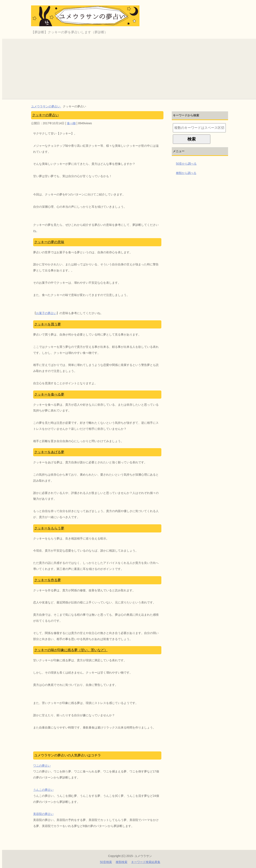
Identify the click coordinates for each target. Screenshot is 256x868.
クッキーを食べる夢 (49, 394)
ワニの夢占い (42, 766)
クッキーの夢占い (45, 115)
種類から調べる (186, 173)
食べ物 (71, 123)
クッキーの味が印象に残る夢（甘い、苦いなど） (71, 650)
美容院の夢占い (43, 814)
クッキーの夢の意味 (49, 242)
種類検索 (122, 862)
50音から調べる (186, 164)
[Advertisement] (130, 68)
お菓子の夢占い (46, 313)
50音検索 (106, 862)
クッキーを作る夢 (48, 580)
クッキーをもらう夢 (49, 528)
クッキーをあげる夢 (49, 452)
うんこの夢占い (43, 790)
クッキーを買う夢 (48, 324)
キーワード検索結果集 (146, 862)
